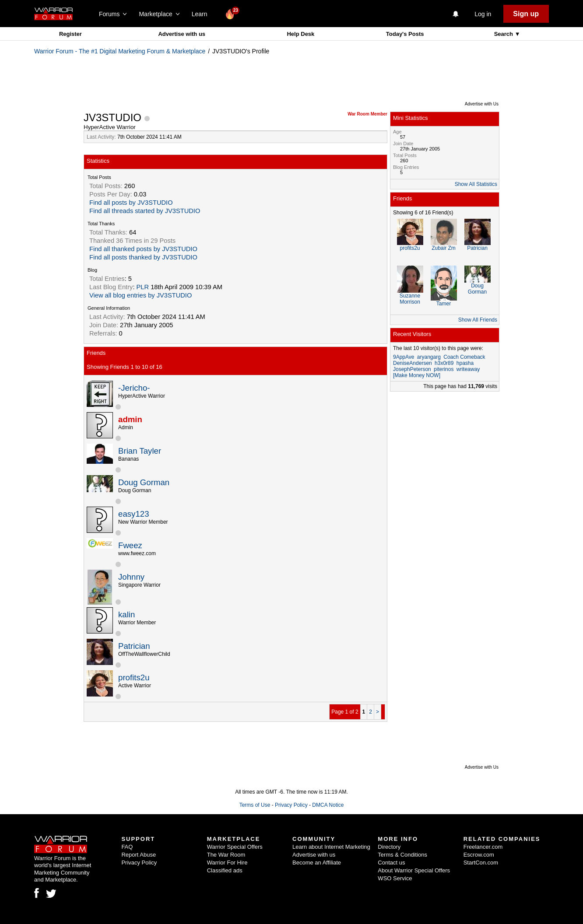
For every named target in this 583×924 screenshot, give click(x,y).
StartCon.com (481, 863)
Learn (202, 14)
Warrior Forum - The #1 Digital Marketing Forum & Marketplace (120, 51)
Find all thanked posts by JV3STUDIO (143, 249)
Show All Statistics (476, 184)
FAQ (127, 847)
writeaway (468, 369)
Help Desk (300, 34)
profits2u (134, 677)
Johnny (131, 577)
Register (70, 34)
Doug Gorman (144, 482)
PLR (143, 287)
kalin (126, 614)
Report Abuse (139, 855)
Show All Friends (478, 320)
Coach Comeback (464, 357)
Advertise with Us (482, 104)
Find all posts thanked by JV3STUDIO (143, 257)
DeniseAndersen (413, 363)
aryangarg (429, 357)
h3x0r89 (444, 363)
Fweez (130, 545)
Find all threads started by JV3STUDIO (145, 211)
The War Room (226, 855)
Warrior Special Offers (235, 847)
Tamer (444, 304)
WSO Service (395, 878)
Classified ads (225, 870)
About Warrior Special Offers (414, 870)
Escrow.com (479, 855)
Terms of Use (255, 805)
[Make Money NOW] (417, 375)
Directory (389, 847)
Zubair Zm (444, 248)
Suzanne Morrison (410, 299)
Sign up (526, 14)
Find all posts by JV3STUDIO (131, 203)
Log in (483, 14)
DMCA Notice (328, 805)
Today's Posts (405, 34)
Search (504, 34)
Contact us (391, 863)
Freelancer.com (483, 847)
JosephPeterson (412, 369)
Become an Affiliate (317, 863)
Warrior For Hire (227, 863)
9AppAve (404, 357)
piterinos (444, 369)
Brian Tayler (140, 451)
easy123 (134, 514)
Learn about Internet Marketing (331, 847)
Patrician (134, 646)
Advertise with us (182, 34)
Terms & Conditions (402, 855)
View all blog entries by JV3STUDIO (140, 295)
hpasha (465, 363)
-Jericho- (134, 388)
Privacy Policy (291, 805)
